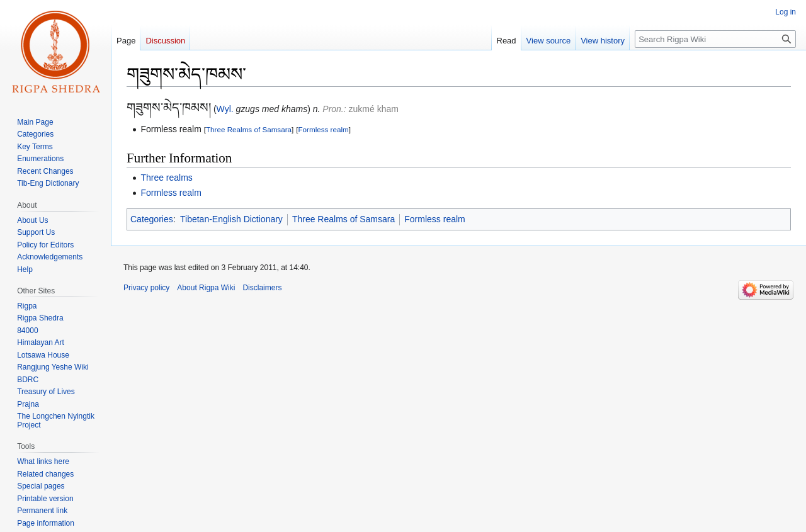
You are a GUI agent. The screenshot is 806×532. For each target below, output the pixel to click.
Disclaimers (262, 288)
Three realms (166, 178)
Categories (152, 219)
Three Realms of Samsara (249, 129)
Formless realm (323, 129)
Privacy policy (146, 288)
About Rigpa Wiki (206, 288)
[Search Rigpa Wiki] (715, 39)
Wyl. (225, 109)
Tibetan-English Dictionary (231, 219)
